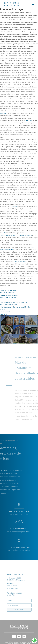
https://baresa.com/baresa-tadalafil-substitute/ (16, 235)
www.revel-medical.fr (7, 293)
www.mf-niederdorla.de (8, 300)
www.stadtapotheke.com (8, 305)
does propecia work (21, 262)
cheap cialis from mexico (8, 290)
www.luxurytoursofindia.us (9, 295)
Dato (4, 233)
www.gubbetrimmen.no (8, 297)
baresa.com (4, 113)
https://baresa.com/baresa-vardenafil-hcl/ (14, 302)
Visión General (5, 312)
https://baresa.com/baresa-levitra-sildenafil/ (15, 307)
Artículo (14, 207)
